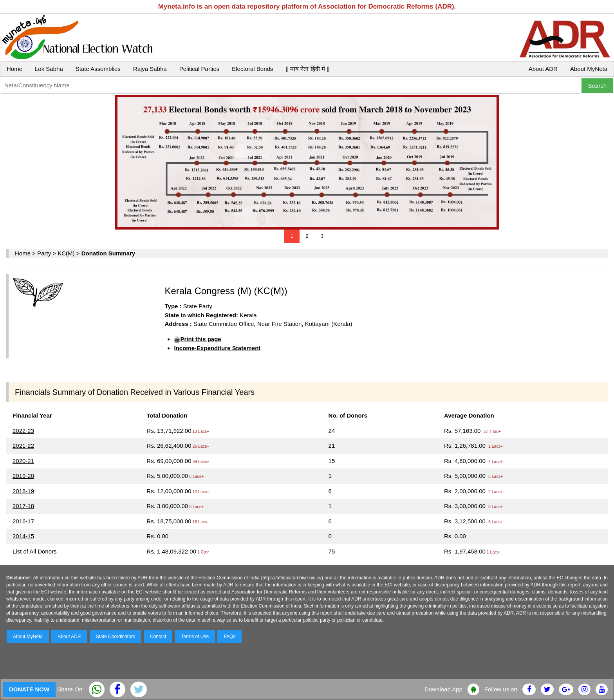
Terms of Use (195, 637)
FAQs (229, 637)
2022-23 (23, 431)
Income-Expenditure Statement (217, 348)
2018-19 (23, 491)
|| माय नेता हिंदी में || (307, 69)
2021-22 (23, 446)
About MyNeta (589, 69)
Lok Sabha (49, 69)
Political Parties (200, 69)
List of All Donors (35, 551)
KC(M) (66, 253)
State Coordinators (116, 637)
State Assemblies (98, 69)
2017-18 (23, 506)
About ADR (543, 69)
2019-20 (23, 476)
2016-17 (23, 521)
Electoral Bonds (252, 69)
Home (14, 69)
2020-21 (23, 461)
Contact (158, 637)
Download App (443, 689)
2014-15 (23, 536)
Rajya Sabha (150, 69)
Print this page (200, 339)
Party (44, 253)
